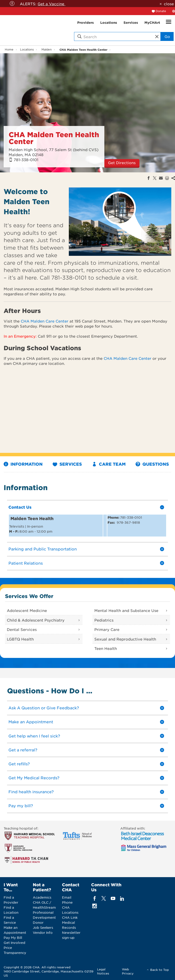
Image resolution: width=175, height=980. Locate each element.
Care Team (109, 464)
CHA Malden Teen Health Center (83, 49)
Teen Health (106, 648)
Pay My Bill (13, 937)
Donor (38, 922)
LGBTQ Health (20, 639)
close (169, 4)
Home (9, 49)
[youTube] (113, 899)
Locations (27, 49)
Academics (42, 897)
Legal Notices (103, 971)
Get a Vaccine (51, 4)
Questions (152, 464)
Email (67, 897)
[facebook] (95, 899)
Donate (161, 11)
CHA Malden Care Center (45, 321)
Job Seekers (43, 927)
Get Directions (122, 163)
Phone (67, 902)
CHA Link (70, 917)
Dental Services (22, 629)
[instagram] (95, 906)
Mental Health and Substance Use (126, 610)
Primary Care (107, 629)
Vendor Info (43, 932)
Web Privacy (128, 971)
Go (167, 36)
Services (67, 464)
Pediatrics (104, 620)
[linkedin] (122, 899)
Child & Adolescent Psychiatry (36, 620)
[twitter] (104, 899)
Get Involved (14, 943)
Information (23, 464)
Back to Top (160, 970)
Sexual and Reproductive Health (125, 639)
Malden (47, 49)
